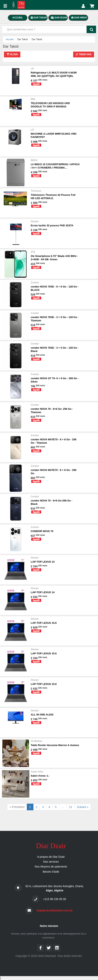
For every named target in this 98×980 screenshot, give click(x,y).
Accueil (10, 39)
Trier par (84, 54)
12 (71, 807)
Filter (12, 54)
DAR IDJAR (59, 18)
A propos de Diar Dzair (51, 857)
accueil (18, 18)
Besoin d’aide (51, 872)
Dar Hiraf (79, 18)
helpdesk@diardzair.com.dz (55, 910)
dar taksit (39, 18)
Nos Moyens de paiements (51, 867)
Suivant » (83, 807)
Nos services (51, 862)
